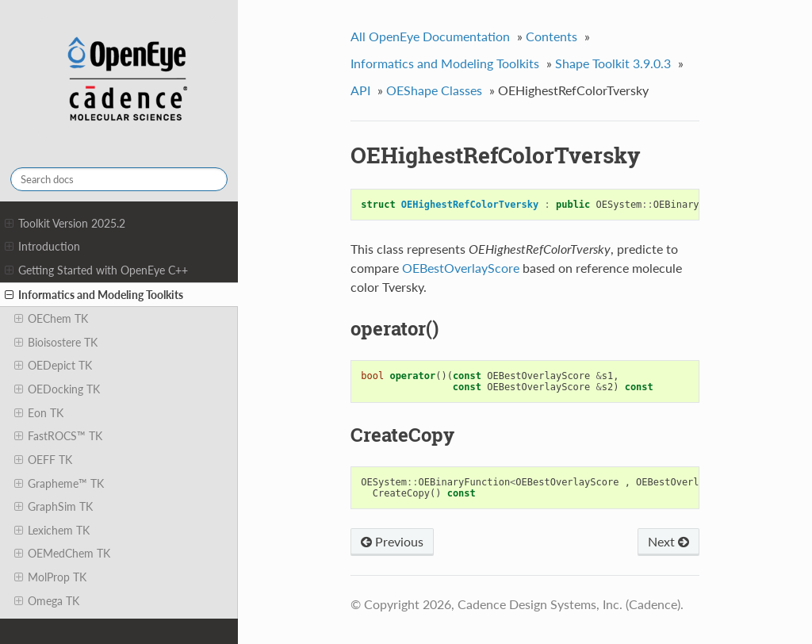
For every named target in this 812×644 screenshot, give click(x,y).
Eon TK (39, 413)
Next (668, 541)
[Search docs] (119, 179)
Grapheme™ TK (59, 484)
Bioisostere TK (56, 343)
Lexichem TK (52, 531)
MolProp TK (50, 577)
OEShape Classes (434, 90)
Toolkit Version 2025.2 (65, 224)
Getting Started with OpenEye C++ (96, 270)
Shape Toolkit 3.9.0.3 (613, 63)
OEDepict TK (53, 366)
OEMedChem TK (62, 554)
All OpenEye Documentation (430, 36)
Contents (552, 36)
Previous (392, 541)
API (360, 90)
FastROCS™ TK (58, 436)
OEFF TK (43, 460)
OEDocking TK (57, 389)
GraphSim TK (54, 507)
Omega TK (47, 601)
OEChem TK (51, 319)
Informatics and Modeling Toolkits (94, 295)
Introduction (42, 247)
